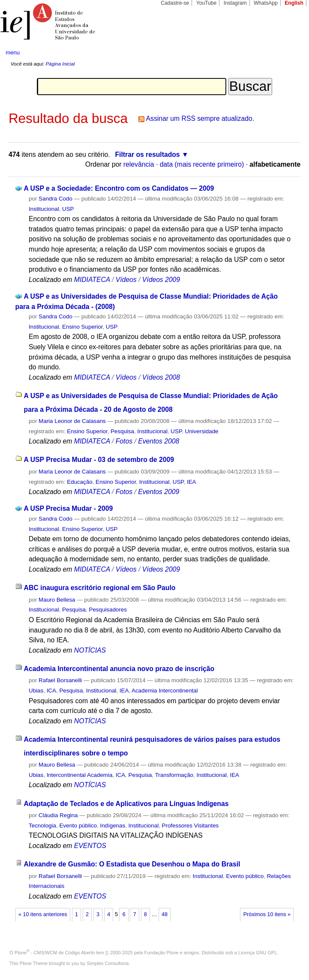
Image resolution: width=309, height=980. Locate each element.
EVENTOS (90, 846)
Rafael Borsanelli (60, 680)
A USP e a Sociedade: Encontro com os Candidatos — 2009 (119, 188)
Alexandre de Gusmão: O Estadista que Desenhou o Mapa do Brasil (132, 864)
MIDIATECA (92, 280)
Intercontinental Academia (80, 775)
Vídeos (126, 280)
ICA (51, 691)
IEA (192, 482)
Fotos (124, 441)
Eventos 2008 (159, 441)
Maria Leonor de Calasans (72, 421)
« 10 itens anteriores (43, 914)
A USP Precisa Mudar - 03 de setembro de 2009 (99, 460)
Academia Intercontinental (165, 691)
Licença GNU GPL (258, 953)
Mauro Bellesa (57, 600)
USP (68, 209)
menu (13, 52)
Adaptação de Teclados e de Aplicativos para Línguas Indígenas (126, 804)
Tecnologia (42, 826)
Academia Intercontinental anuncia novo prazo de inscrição (119, 669)
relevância (139, 164)
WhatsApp (266, 3)
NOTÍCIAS (90, 650)
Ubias (36, 691)
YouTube (207, 3)
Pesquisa (122, 431)
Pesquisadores (108, 610)
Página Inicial (60, 64)
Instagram (235, 3)
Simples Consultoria (108, 963)
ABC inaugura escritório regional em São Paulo (100, 588)
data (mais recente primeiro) (202, 164)
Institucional (44, 209)
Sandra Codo (55, 199)
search (287, 52)
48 (165, 914)
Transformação (174, 775)
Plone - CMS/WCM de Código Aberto (55, 953)
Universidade (202, 431)
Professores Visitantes (190, 826)
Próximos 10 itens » (267, 914)
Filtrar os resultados (147, 154)
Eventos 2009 (159, 492)
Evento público (78, 826)
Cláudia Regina (58, 815)
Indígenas (112, 826)
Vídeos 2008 (161, 377)
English (294, 3)
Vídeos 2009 (161, 280)
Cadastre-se (175, 3)
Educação (79, 482)
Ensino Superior (82, 327)
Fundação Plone (162, 953)
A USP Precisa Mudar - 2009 (68, 508)
